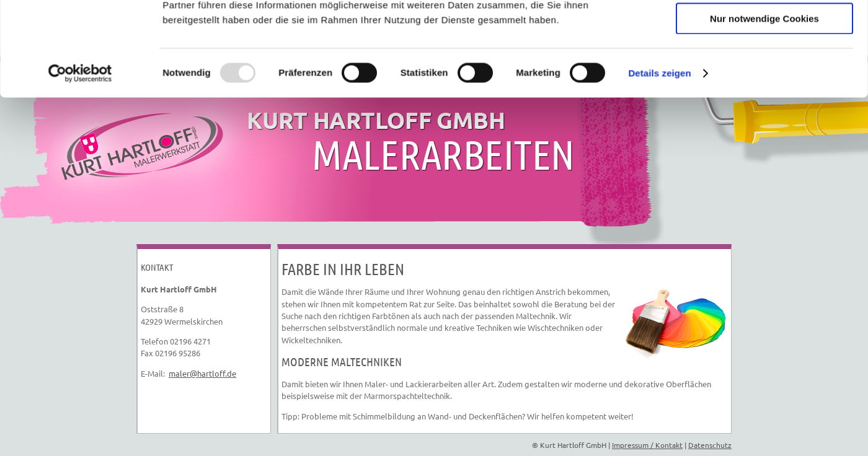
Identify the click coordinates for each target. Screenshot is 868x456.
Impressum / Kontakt (647, 445)
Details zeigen (659, 173)
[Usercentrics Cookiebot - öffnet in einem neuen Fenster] (80, 173)
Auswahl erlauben (764, 83)
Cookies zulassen (764, 46)
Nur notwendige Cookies (764, 119)
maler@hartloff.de (202, 373)
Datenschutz (710, 445)
